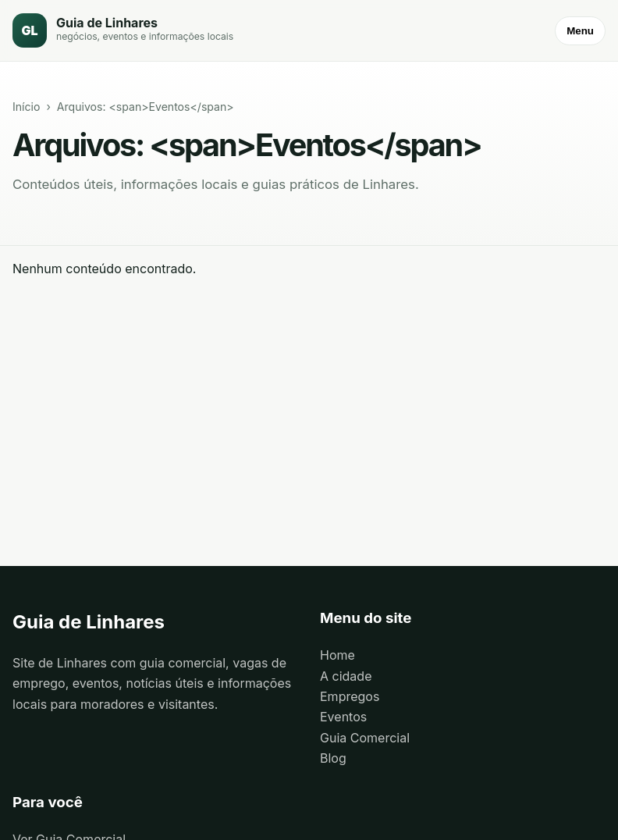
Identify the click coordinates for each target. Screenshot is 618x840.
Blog (333, 758)
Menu (580, 31)
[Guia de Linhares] (123, 30)
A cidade (346, 676)
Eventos (343, 717)
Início (26, 107)
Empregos (350, 696)
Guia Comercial (365, 738)
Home (337, 655)
